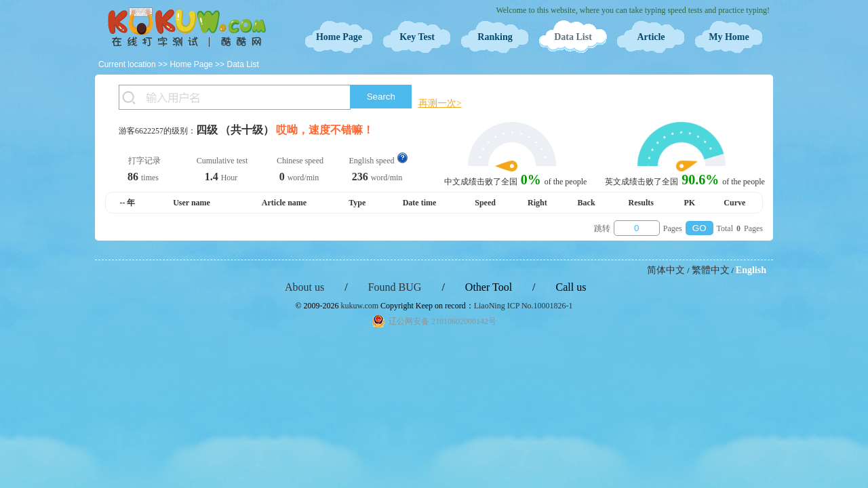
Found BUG (395, 287)
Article (651, 37)
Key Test (417, 37)
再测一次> (440, 103)
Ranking (495, 37)
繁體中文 (711, 270)
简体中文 (666, 270)
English (751, 270)
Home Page (339, 37)
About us (304, 287)
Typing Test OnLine (186, 27)
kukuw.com (360, 306)
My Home (729, 37)
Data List (573, 37)
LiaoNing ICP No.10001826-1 (524, 306)
